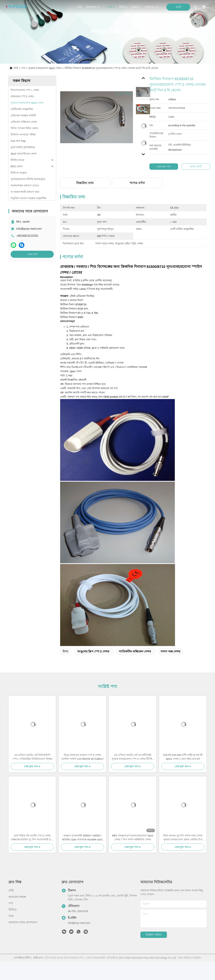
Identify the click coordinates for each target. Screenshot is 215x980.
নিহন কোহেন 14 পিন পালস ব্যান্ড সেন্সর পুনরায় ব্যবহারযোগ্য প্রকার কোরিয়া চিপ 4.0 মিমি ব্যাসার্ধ (183, 838)
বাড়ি (79, 7)
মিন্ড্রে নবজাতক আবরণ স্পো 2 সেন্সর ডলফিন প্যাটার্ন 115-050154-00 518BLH (82, 757)
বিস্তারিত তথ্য (85, 183)
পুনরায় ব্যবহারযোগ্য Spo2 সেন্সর (45, 68)
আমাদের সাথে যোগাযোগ (153, 7)
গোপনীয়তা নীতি (22, 958)
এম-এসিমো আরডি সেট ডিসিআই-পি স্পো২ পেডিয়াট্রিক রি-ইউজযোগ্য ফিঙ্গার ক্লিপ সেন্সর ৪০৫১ (32, 757)
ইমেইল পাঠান (154, 935)
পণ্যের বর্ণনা (137, 183)
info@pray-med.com (29, 229)
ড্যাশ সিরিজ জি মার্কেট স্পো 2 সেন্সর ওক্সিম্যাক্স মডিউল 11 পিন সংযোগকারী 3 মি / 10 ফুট (32, 838)
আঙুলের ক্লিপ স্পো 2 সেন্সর (93, 651)
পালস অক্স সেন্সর (170, 651)
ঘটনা (136, 7)
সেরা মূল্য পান (165, 167)
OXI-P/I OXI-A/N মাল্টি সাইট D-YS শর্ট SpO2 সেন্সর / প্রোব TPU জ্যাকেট (183, 757)
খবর (11, 916)
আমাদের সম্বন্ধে (95, 7)
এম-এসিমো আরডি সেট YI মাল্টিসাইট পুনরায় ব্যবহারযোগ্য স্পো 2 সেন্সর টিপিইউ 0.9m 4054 (133, 757)
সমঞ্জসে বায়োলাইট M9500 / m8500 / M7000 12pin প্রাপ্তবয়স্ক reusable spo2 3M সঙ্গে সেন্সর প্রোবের (82, 838)
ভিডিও (123, 7)
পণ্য (111, 7)
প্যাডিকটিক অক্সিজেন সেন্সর (135, 651)
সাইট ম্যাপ (38, 958)
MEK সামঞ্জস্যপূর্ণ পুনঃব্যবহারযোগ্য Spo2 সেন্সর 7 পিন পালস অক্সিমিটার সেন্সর (133, 837)
